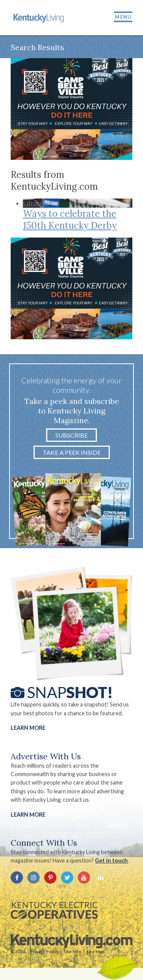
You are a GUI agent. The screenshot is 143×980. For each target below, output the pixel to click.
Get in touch (111, 860)
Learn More (28, 728)
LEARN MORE (28, 815)
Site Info (72, 952)
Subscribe (71, 435)
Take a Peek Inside (72, 452)
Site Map (95, 952)
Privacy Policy (44, 952)
